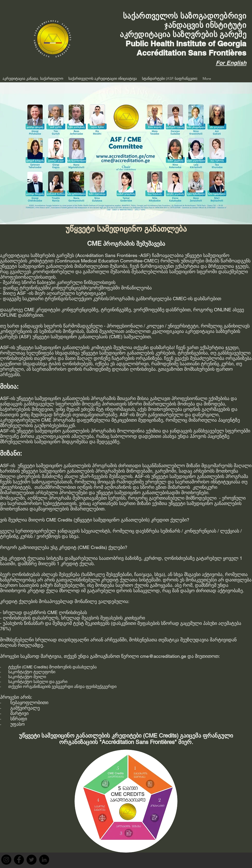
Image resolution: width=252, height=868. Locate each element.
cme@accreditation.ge (163, 656)
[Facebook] (19, 860)
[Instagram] (6, 860)
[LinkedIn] (44, 860)
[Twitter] (31, 860)
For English (231, 63)
